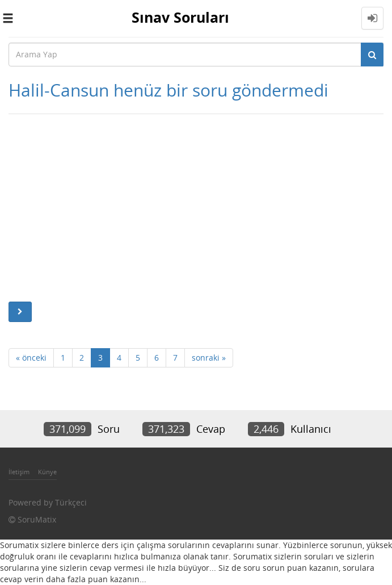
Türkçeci (71, 502)
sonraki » (209, 358)
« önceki (31, 358)
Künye (47, 472)
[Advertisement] (196, 205)
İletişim (19, 472)
